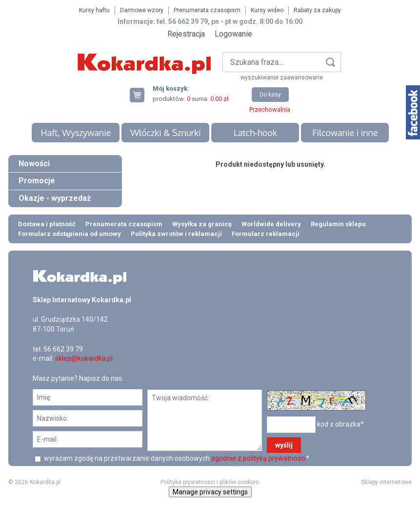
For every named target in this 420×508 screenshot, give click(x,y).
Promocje (37, 181)
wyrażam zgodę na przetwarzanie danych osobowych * (176, 458)
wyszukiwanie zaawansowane (282, 78)
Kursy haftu (94, 10)
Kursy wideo (267, 10)
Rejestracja (186, 34)
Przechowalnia (270, 109)
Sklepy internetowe (386, 482)
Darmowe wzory (142, 10)
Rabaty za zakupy (317, 10)
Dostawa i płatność (47, 224)
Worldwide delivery (271, 224)
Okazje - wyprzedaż (55, 198)
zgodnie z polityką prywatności (259, 458)
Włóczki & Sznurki (166, 133)
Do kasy (270, 95)
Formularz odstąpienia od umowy (70, 234)
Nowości (34, 164)
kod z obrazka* (340, 424)
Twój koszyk (141, 95)
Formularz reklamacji (266, 234)
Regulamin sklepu (338, 224)
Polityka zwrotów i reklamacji (176, 234)
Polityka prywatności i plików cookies (210, 482)
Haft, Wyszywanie (76, 133)
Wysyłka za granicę (202, 224)
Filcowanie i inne (345, 133)
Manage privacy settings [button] (210, 492)
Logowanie (233, 34)
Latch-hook (255, 133)
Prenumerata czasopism (207, 10)
